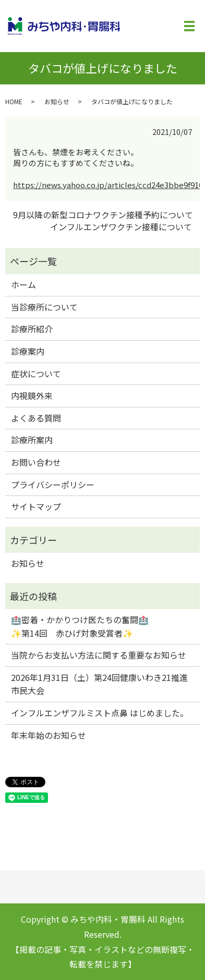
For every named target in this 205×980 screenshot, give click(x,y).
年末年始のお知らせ (49, 735)
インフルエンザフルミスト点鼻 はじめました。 (100, 713)
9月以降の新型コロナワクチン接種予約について (103, 215)
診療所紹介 (32, 329)
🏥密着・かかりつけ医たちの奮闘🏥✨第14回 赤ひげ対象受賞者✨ (80, 626)
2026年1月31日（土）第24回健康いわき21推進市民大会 (99, 684)
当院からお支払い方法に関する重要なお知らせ (99, 655)
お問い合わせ (36, 462)
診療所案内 (32, 440)
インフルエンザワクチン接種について (121, 227)
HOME (14, 101)
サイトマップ (36, 506)
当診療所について (44, 307)
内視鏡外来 (32, 395)
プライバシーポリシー (53, 485)
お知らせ (57, 101)
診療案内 (28, 351)
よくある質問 (36, 418)
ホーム (23, 284)
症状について (36, 374)
